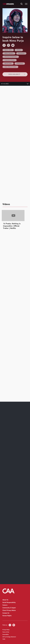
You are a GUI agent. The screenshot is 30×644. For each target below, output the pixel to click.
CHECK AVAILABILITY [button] (17, 74)
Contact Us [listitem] (6, 614)
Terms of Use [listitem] (6, 633)
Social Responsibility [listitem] (9, 604)
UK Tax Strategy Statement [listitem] (9, 638)
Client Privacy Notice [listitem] (9, 611)
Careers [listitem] (5, 606)
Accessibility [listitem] (6, 635)
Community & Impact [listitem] (9, 609)
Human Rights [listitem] (7, 617)
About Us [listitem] (5, 601)
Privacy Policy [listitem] (6, 631)
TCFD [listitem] (4, 640)
